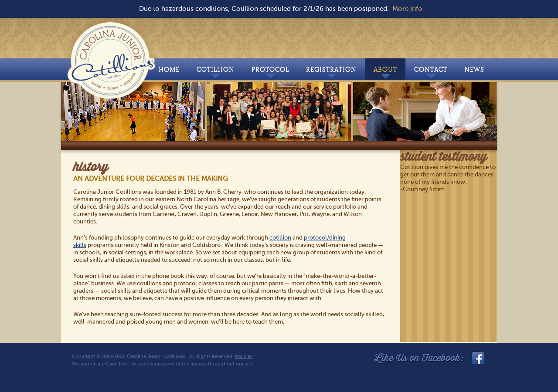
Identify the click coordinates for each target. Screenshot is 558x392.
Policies (244, 357)
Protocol (270, 72)
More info (407, 9)
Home (169, 69)
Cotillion (216, 72)
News (474, 69)
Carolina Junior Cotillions (112, 58)
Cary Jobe (117, 364)
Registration (331, 72)
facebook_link (477, 358)
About (385, 72)
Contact (431, 72)
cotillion (280, 238)
